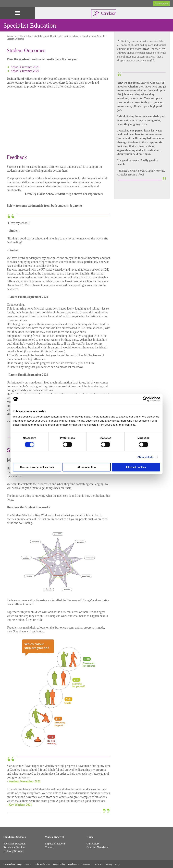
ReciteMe (99, 864)
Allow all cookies (136, 467)
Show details (145, 457)
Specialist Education (38, 36)
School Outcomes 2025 (25, 67)
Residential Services (14, 847)
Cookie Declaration (42, 864)
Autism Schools (72, 36)
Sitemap (109, 864)
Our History (93, 844)
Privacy (28, 864)
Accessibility (161, 3)
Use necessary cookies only (37, 467)
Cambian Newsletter (98, 847)
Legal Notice (73, 864)
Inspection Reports (55, 844)
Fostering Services (13, 851)
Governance (87, 864)
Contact (49, 847)
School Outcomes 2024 (25, 71)
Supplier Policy (59, 864)
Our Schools (56, 36)
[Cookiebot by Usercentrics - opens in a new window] (145, 399)
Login (118, 864)
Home (23, 36)
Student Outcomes (15, 39)
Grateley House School (93, 36)
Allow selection (86, 467)
